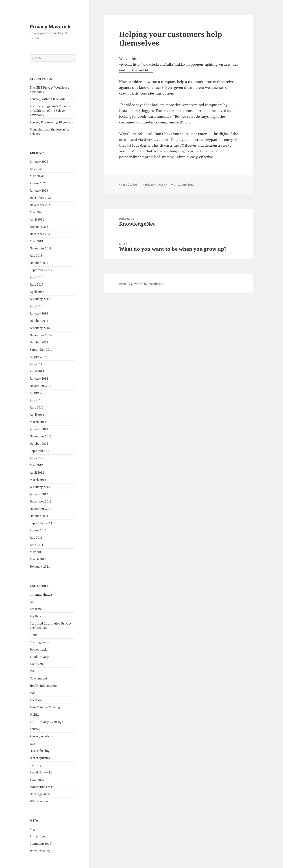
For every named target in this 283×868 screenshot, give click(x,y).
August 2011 (38, 530)
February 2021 (40, 227)
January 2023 (39, 191)
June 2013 (37, 407)
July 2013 (36, 400)
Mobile (35, 715)
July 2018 (36, 256)
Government (38, 678)
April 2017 (37, 292)
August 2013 (38, 393)
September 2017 (41, 270)
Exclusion (36, 664)
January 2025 (39, 162)
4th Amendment (41, 595)
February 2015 (40, 328)
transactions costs (42, 787)
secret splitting (40, 758)
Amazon (35, 609)
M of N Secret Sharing (45, 707)
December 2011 (41, 501)
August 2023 (38, 183)
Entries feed (38, 836)
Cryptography (39, 642)
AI (31, 602)
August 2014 (38, 357)
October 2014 (39, 342)
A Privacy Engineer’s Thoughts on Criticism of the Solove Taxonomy (51, 111)
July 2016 (36, 306)
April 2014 (37, 371)
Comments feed (41, 844)
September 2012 (41, 451)
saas (33, 743)
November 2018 (41, 248)
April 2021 (37, 219)
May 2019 (36, 241)
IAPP (33, 693)
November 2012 (41, 436)
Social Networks (41, 772)
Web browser (39, 801)
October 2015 (39, 321)
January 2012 (39, 494)
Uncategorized (40, 794)
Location (36, 700)
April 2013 (37, 415)
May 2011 (36, 552)
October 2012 (39, 444)
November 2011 (41, 509)
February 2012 (40, 487)
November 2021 (41, 205)
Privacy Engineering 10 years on (52, 122)
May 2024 (36, 176)
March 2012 (38, 480)
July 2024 (36, 169)
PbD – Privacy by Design (46, 722)
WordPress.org (40, 851)
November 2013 (41, 386)
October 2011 (39, 516)
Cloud (34, 635)
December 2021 (41, 198)
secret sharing (40, 751)
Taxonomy (37, 780)
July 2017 (36, 277)
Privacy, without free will (47, 99)
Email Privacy (39, 657)
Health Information (43, 686)
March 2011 (38, 559)
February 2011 (40, 566)
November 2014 (41, 335)
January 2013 (39, 429)
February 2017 (40, 299)
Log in (34, 829)
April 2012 (37, 473)
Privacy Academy (42, 736)
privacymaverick (156, 185)
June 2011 (37, 545)
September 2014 (41, 350)
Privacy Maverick (50, 26)
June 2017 (37, 285)
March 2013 (38, 422)
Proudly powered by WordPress (141, 284)
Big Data (36, 616)
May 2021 (36, 212)
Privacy (35, 729)
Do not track (38, 649)
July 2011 (36, 538)
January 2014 (39, 379)
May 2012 (36, 465)
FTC (32, 671)
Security (36, 765)
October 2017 (39, 263)
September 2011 (41, 523)
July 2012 (36, 458)
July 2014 (36, 364)
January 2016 (39, 313)
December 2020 (41, 234)
